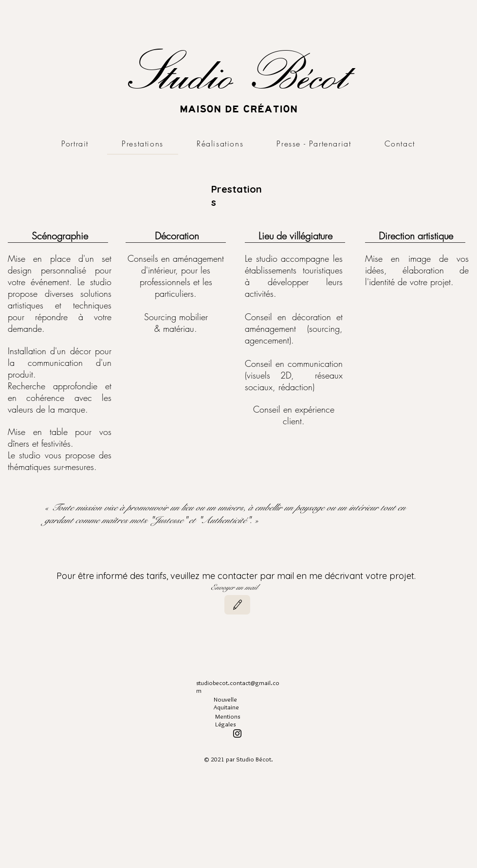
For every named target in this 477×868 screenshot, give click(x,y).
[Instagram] (237, 733)
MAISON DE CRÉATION (238, 109)
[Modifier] (237, 605)
